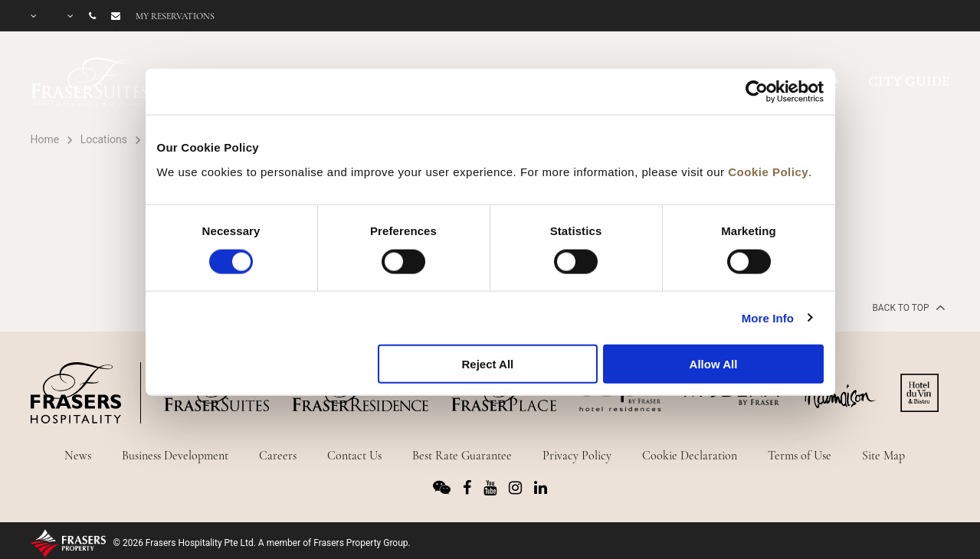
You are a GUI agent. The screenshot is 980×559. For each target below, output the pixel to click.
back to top (907, 307)
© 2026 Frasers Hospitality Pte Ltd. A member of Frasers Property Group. (262, 543)
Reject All (487, 364)
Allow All (714, 364)
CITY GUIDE (909, 81)
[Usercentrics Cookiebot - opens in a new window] (757, 92)
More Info (768, 317)
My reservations (175, 16)
